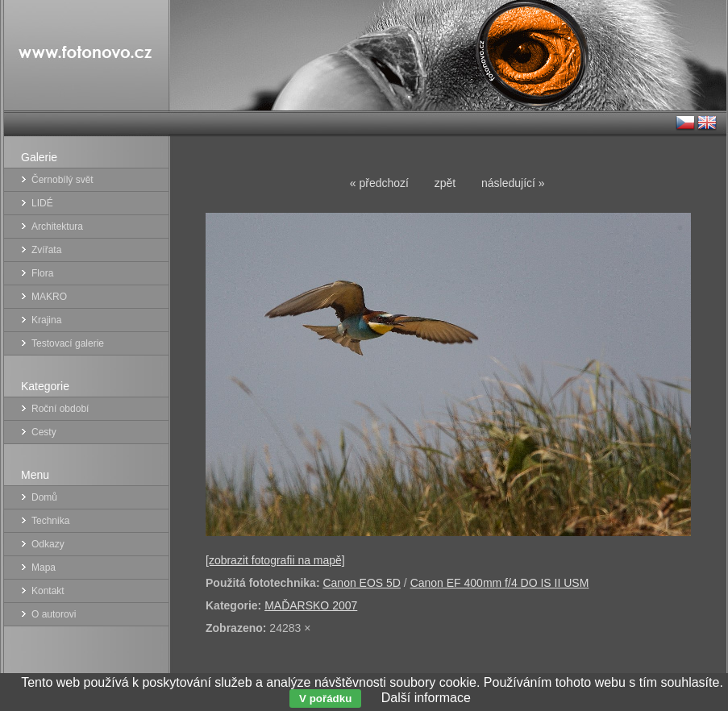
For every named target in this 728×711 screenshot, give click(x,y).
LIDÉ (42, 203)
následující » (513, 183)
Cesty (44, 432)
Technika (50, 521)
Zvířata (46, 250)
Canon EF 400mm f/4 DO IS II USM (500, 583)
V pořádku (325, 699)
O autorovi (54, 614)
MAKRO (49, 297)
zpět (445, 183)
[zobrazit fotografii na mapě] (275, 560)
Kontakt (48, 591)
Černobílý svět (62, 180)
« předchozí (379, 183)
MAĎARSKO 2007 (311, 605)
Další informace (426, 698)
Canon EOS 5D (362, 583)
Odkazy (48, 544)
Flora (42, 273)
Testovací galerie (68, 343)
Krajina (46, 320)
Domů (44, 497)
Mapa (44, 568)
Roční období (60, 409)
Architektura (57, 227)
